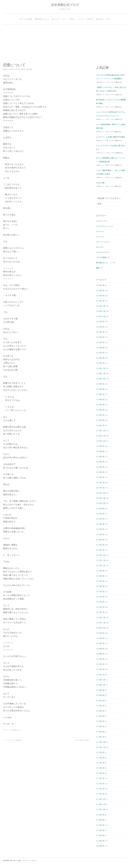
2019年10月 (101, 685)
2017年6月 (100, 768)
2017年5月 (100, 773)
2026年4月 (100, 285)
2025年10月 (101, 316)
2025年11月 (101, 311)
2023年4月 (100, 472)
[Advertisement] (65, 44)
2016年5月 (100, 835)
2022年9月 (100, 508)
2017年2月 (100, 789)
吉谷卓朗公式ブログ (65, 5)
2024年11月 (101, 373)
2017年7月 (100, 763)
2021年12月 (101, 555)
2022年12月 (101, 493)
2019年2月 (100, 701)
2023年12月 (101, 431)
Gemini (99, 231)
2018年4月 (100, 721)
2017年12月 (101, 742)
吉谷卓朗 (29, 69)
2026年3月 (100, 290)
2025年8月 (100, 327)
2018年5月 (100, 716)
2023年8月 (100, 451)
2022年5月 (100, 529)
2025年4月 (100, 348)
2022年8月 (100, 514)
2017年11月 (101, 747)
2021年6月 (100, 586)
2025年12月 (101, 306)
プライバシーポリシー (30, 861)
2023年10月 (101, 441)
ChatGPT (99, 221)
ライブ (64, 19)
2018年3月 (100, 726)
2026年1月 (100, 301)
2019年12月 (101, 680)
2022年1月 (100, 550)
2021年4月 (100, 597)
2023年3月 (100, 477)
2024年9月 (100, 384)
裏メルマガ (56, 19)
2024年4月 (100, 410)
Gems (98, 237)
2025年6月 (100, 337)
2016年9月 (100, 815)
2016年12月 (101, 799)
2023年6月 (100, 462)
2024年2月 (100, 420)
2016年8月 (100, 820)
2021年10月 (101, 566)
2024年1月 (100, 425)
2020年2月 (100, 669)
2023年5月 (100, 467)
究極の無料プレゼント (42, 19)
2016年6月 (100, 830)
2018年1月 (100, 737)
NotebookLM (101, 252)
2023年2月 (100, 483)
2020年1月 (100, 675)
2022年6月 (100, 524)
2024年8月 (100, 389)
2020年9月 (100, 633)
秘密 (98, 268)
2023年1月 (100, 488)
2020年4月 (100, 659)
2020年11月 (101, 623)
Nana (98, 247)
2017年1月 (100, 794)
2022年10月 (101, 503)
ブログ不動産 (101, 257)
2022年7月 (100, 519)
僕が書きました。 (17, 730)
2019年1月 (100, 706)
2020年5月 (100, 654)
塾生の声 (90, 19)
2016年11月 (101, 804)
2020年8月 (100, 638)
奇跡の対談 (100, 19)
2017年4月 (100, 778)
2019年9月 (100, 690)
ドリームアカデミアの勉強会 (12, 740)
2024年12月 (101, 368)
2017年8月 (100, 758)
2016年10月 (101, 809)
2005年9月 (100, 846)
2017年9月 (100, 752)
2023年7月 (100, 457)
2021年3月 (100, 602)
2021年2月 (100, 607)
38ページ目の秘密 (26, 19)
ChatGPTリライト (103, 226)
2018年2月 (100, 732)
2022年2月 (100, 545)
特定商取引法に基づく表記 (12, 861)
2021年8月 (100, 576)
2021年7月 (100, 581)
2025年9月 (100, 322)
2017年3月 (100, 784)
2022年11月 (101, 498)
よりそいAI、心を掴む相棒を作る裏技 (110, 137)
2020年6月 (100, 649)
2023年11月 (101, 436)
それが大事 (100, 183)
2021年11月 (101, 560)
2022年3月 (100, 540)
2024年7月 (100, 394)
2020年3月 (100, 664)
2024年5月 (100, 405)
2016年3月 (100, 841)
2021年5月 (100, 592)
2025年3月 (100, 353)
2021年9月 (100, 571)
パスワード (81, 19)
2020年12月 (101, 617)
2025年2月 (100, 358)
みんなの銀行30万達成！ (82, 740)
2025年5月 (100, 342)
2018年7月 (100, 711)
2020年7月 (100, 643)
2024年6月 (100, 399)
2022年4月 (100, 534)
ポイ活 (108, 19)
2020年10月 (101, 628)
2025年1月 (100, 363)
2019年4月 (100, 695)
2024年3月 (100, 415)
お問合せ (72, 19)
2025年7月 (100, 332)
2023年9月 (100, 446)
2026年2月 (100, 296)
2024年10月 (101, 379)
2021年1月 (100, 612)
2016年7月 (100, 825)
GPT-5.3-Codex (102, 242)
